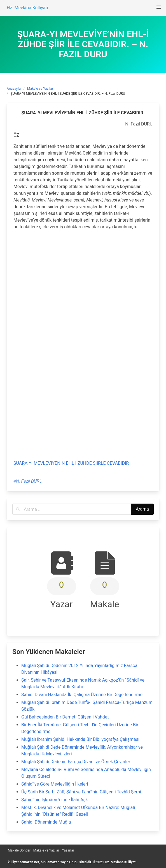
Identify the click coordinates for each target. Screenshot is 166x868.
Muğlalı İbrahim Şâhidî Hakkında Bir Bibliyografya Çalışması (80, 739)
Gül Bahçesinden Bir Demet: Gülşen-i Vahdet (65, 717)
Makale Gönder (19, 850)
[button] (159, 7)
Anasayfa (14, 89)
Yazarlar (68, 850)
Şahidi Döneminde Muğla (46, 822)
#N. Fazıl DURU (28, 481)
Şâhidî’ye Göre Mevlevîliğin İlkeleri (55, 784)
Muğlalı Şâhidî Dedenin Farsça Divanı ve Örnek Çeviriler (76, 762)
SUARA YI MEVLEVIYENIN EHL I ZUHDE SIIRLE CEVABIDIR (71, 463)
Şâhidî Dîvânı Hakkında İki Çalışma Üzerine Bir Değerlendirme (82, 695)
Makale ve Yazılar (40, 89)
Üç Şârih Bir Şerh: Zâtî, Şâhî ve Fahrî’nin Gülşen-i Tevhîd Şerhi (81, 792)
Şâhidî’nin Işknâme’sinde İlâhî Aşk (55, 800)
